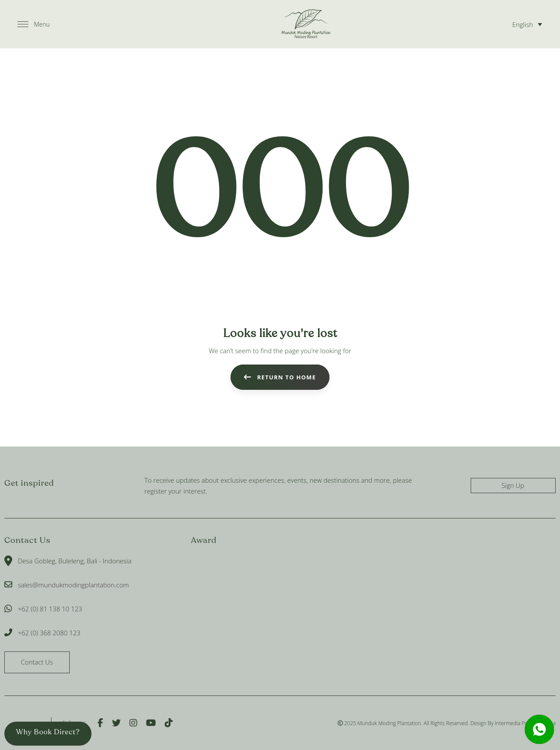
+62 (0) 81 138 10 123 (50, 609)
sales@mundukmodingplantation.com (73, 585)
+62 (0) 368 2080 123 (49, 633)
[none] (526, 24)
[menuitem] (526, 24)
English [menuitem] (523, 24)
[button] (34, 24)
